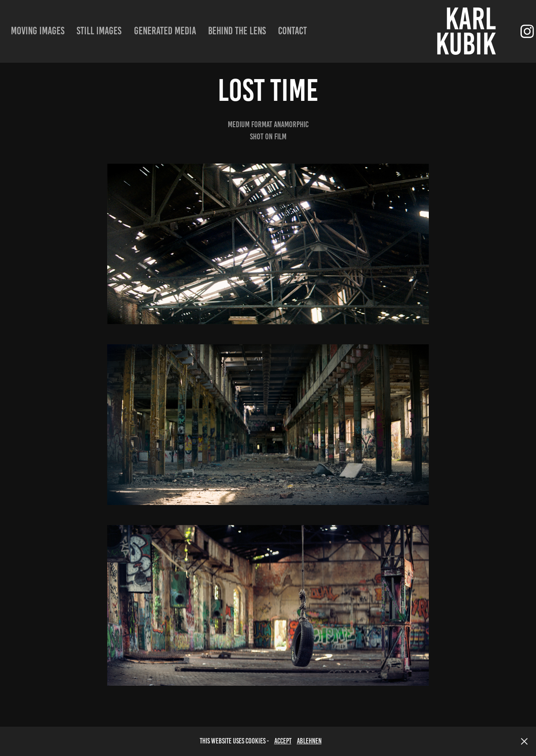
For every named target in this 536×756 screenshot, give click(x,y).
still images (99, 31)
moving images (38, 31)
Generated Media (165, 31)
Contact (292, 31)
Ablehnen (309, 741)
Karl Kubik (469, 31)
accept (283, 741)
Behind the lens (237, 31)
